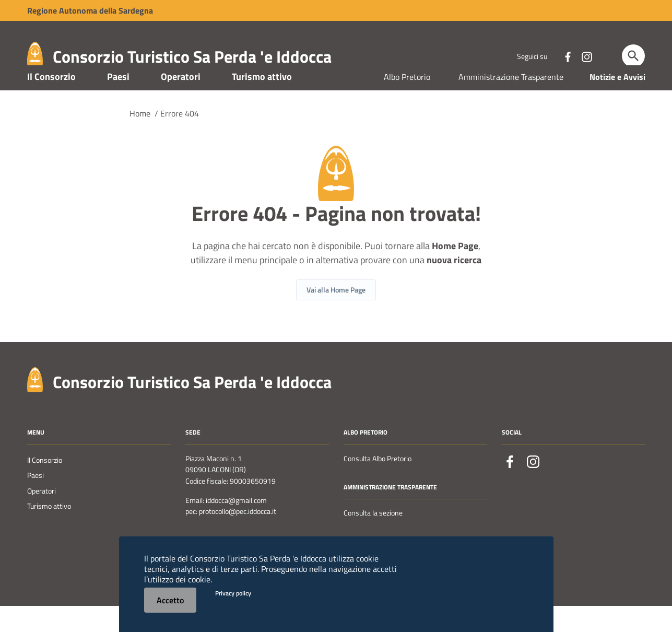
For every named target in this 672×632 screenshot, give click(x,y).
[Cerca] (633, 56)
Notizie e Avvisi (617, 103)
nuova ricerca (454, 286)
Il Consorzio (51, 103)
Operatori (181, 103)
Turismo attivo (262, 103)
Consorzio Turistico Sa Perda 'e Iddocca (192, 56)
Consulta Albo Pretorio (378, 485)
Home (140, 140)
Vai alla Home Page (336, 316)
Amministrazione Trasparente (511, 103)
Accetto (170, 600)
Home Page (455, 272)
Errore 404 (180, 140)
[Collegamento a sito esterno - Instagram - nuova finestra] (586, 56)
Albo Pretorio (407, 103)
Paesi (118, 103)
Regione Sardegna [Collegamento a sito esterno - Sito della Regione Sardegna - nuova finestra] (90, 10)
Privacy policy (233, 593)
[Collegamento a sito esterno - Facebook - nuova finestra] (568, 56)
